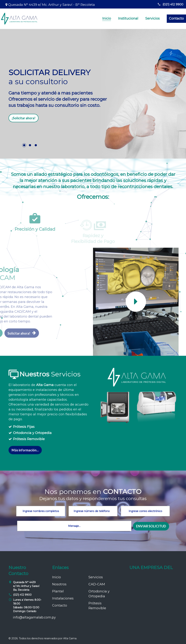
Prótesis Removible (29, 439)
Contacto (176, 18)
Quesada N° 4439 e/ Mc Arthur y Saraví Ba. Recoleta (26, 586)
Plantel (58, 591)
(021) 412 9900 (170, 4)
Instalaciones (63, 598)
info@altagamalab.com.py (34, 617)
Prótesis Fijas (24, 427)
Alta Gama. (70, 638)
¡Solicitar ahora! (24, 118)
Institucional (128, 19)
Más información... (25, 450)
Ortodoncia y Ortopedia (32, 433)
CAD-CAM (97, 584)
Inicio (107, 19)
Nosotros (59, 584)
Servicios (152, 19)
